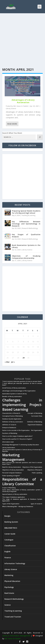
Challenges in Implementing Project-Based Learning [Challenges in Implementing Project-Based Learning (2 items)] (22, 405)
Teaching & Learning (28, 215)
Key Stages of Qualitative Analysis (26, 236)
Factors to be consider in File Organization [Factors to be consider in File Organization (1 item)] (16, 430)
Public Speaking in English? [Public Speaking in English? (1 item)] (11, 476)
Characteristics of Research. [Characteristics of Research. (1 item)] (11, 413)
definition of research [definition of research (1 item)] (9, 425)
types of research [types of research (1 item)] (36, 504)
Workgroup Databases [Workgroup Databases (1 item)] (26, 507)
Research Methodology (30, 228)
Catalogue (9, 540)
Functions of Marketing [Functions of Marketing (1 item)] (10, 433)
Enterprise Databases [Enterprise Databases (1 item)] (9, 428)
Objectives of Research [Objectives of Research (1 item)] (35, 470)
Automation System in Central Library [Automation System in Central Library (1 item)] (15, 394)
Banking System (11, 522)
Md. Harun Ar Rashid (21, 106)
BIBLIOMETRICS (11, 528)
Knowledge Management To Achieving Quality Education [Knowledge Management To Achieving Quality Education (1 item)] (21, 445)
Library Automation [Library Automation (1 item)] (9, 448)
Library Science (11, 109)
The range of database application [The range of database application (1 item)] (14, 497)
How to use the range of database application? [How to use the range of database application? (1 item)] (17, 436)
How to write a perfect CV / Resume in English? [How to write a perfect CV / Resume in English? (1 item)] (17, 439)
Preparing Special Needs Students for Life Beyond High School (26, 212)
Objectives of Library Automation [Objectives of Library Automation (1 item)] (13, 470)
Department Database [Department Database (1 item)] (35, 425)
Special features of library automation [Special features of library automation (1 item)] (15, 494)
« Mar (7, 362)
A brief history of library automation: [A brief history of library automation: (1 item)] (14, 388)
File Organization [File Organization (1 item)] (37, 430)
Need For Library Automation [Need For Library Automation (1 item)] (12, 467)
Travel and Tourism (13, 617)
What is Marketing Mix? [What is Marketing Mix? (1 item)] (10, 507)
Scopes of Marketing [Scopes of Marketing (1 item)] (9, 488)
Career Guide (10, 534)
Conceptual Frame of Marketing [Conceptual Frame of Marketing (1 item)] (12, 416)
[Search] (40, 137)
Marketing (9, 575)
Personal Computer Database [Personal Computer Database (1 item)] (12, 473)
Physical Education (12, 581)
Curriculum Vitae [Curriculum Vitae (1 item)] (37, 416)
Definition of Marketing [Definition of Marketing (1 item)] (35, 422)
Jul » (13, 362)
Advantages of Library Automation (23, 101)
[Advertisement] (22, 41)
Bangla (7, 516)
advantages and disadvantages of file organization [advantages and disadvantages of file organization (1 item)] (19, 391)
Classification (10, 546)
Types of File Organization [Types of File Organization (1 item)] (11, 504)
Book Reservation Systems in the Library (26, 246)
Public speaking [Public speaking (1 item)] (37, 473)
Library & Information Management (16, 636)
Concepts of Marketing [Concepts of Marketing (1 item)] (35, 413)
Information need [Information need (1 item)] (8, 442)
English (7, 552)
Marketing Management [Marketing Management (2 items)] (13, 457)
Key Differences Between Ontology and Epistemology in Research (26, 224)
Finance (8, 558)
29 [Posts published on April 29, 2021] (24, 358)
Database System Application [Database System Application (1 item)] (12, 419)
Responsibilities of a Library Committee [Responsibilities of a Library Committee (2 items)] (22, 482)
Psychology (9, 587)
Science (7, 605)
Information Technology (15, 563)
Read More (12, 124)
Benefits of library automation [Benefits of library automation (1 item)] (12, 397)
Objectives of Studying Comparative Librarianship (26, 257)
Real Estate (9, 593)
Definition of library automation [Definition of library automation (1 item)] (13, 422)
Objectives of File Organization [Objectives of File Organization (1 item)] (32, 467)
